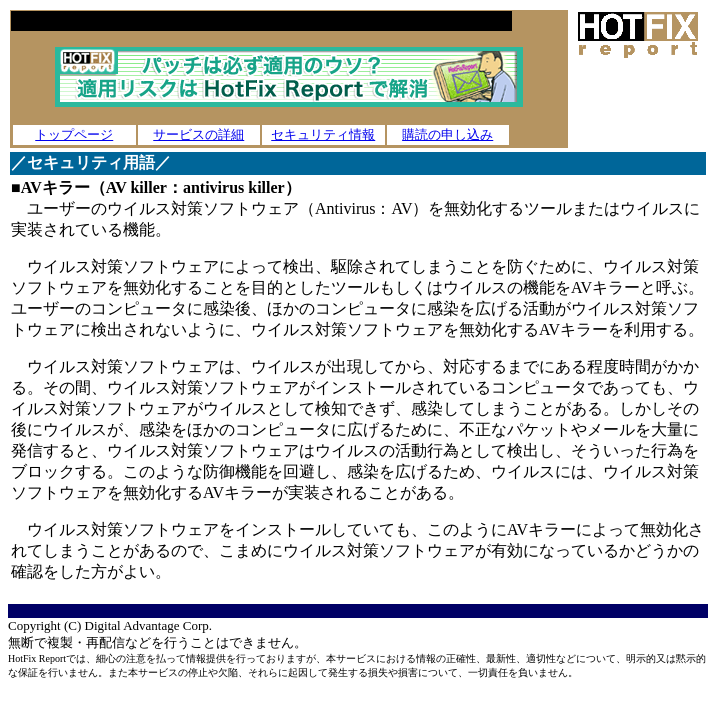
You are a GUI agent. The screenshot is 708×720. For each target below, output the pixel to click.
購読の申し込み (447, 134)
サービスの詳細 (198, 134)
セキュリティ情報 (323, 134)
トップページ (74, 134)
